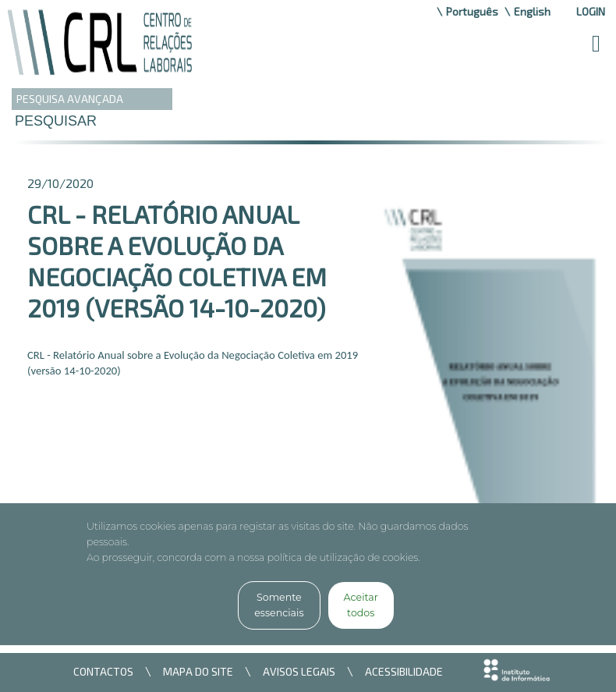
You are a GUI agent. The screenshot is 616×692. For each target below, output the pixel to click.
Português (472, 11)
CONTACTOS (103, 671)
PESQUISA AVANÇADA (70, 99)
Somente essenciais (279, 605)
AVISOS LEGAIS (299, 671)
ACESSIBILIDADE (404, 671)
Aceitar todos (361, 605)
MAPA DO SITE (198, 671)
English (532, 11)
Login (591, 11)
